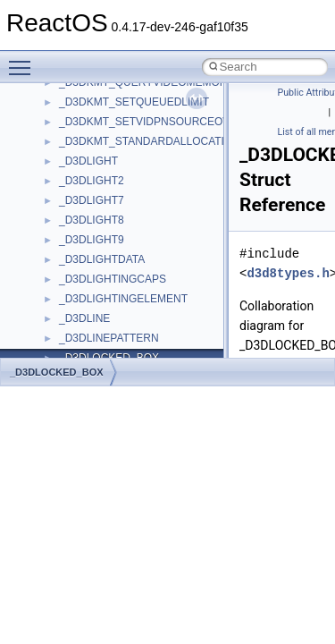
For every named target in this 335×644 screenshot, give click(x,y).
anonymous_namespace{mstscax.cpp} (151, 274)
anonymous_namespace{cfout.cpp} (142, 136)
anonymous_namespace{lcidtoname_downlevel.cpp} (184, 254)
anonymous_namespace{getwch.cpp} (148, 234)
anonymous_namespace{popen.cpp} (146, 313)
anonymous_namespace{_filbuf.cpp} (145, 97)
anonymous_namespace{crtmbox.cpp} (150, 156)
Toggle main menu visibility (24, 60)
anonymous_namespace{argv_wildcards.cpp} (167, 116)
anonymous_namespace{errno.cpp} (143, 175)
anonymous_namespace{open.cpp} (143, 293)
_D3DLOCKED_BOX (57, 372)
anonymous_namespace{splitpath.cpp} (151, 333)
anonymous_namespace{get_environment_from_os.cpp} (193, 195)
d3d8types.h (288, 273)
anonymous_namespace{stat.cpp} (140, 352)
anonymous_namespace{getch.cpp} (144, 215)
